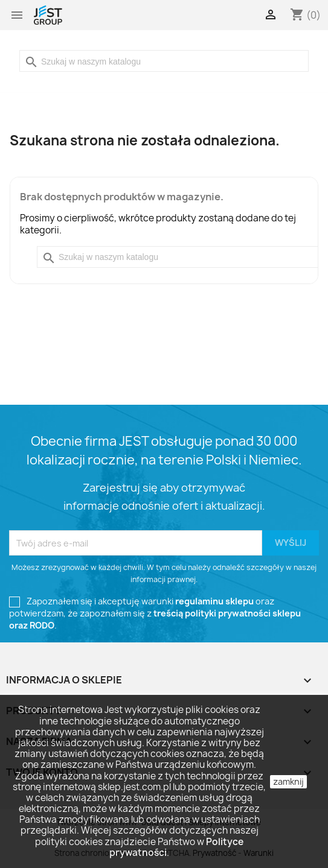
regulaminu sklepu (214, 601)
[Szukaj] (164, 61)
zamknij (288, 781)
